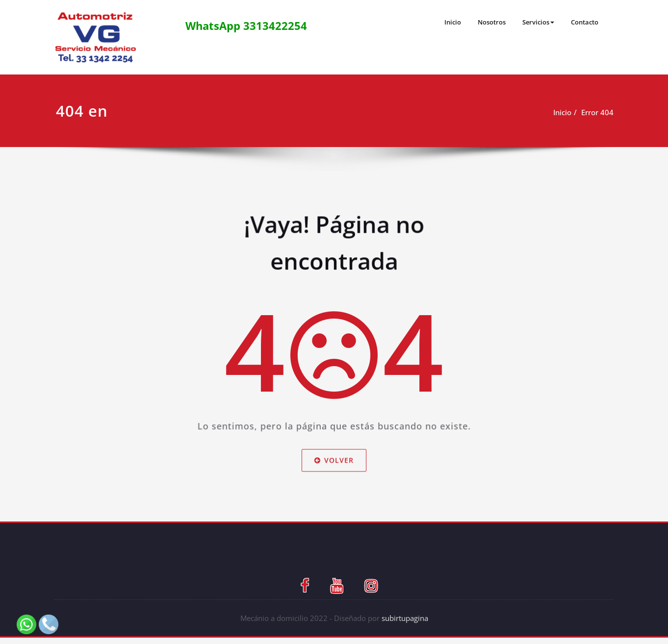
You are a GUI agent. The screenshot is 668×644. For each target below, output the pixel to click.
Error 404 (596, 112)
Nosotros (484, 22)
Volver (334, 480)
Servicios (533, 22)
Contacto (582, 22)
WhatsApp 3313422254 (248, 25)
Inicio (442, 22)
